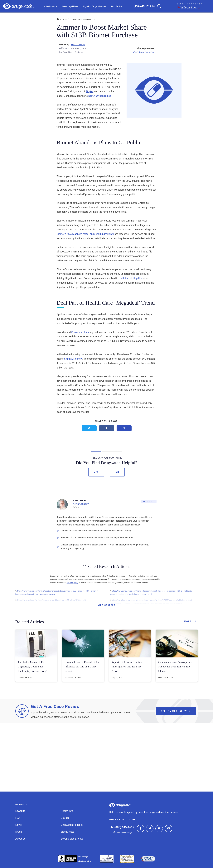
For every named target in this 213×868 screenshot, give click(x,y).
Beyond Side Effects (72, 839)
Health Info (67, 811)
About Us (20, 839)
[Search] (158, 6)
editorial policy (73, 583)
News (65, 19)
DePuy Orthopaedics (100, 96)
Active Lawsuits (50, 6)
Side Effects (67, 832)
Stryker (90, 91)
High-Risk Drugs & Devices (95, 6)
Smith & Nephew (73, 359)
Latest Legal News (70, 6)
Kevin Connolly (78, 44)
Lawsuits (20, 811)
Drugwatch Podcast (72, 825)
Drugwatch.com (18, 6)
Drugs (19, 832)
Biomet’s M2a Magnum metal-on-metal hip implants (85, 234)
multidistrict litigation (131, 278)
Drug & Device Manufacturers (83, 19)
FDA (18, 818)
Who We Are (116, 6)
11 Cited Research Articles (142, 52)
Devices (65, 818)
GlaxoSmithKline (80, 332)
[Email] (149, 501)
